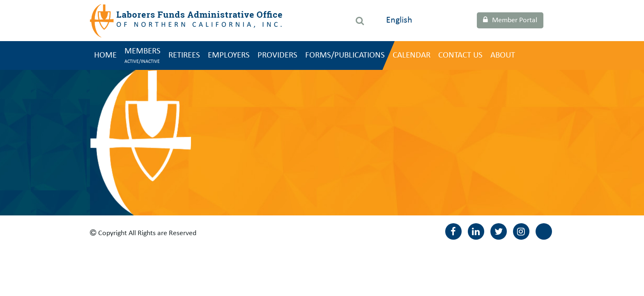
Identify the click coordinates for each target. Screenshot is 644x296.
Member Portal (510, 20)
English (399, 20)
